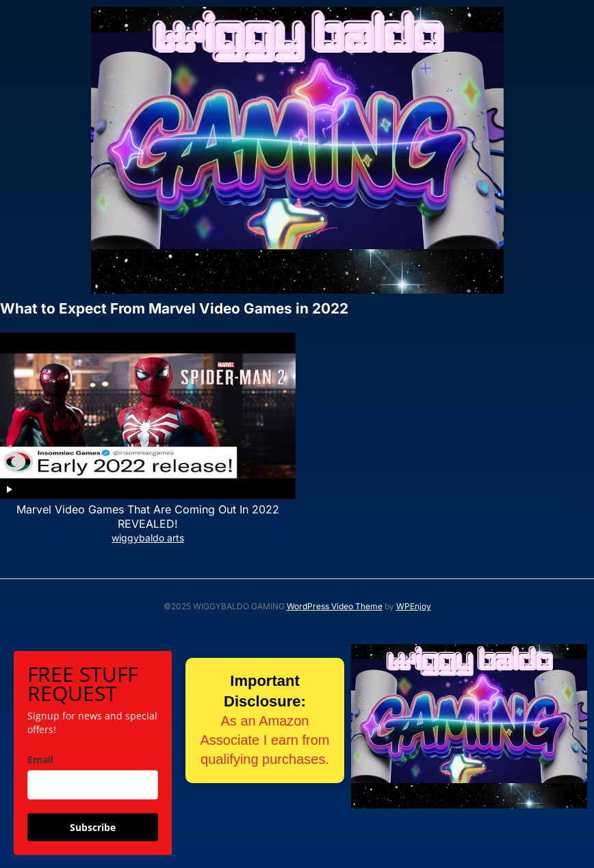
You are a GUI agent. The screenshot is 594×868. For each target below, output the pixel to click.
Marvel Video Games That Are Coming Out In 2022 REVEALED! (148, 516)
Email (40, 759)
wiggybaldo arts (148, 538)
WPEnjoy (414, 606)
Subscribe (93, 827)
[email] (93, 785)
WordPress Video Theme (335, 606)
